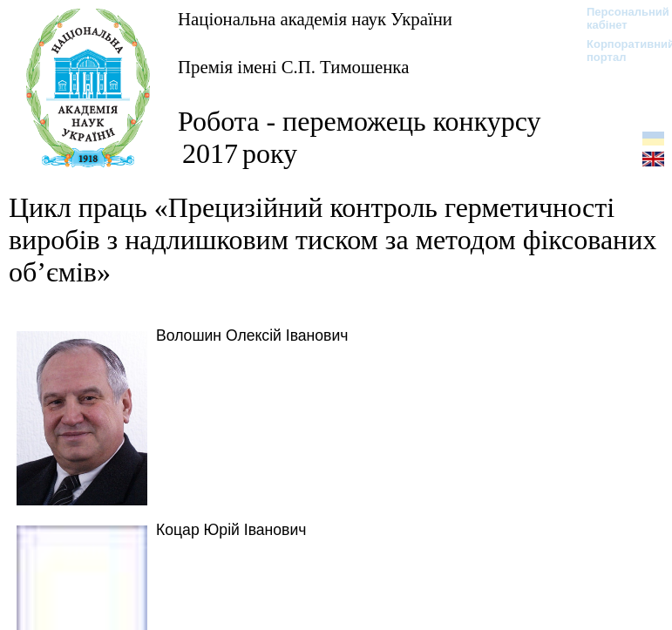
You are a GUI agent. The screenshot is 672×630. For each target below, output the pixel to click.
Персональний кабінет (619, 18)
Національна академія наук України (315, 19)
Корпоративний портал (619, 51)
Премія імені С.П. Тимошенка (293, 67)
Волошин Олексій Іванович (252, 335)
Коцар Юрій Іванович (231, 530)
